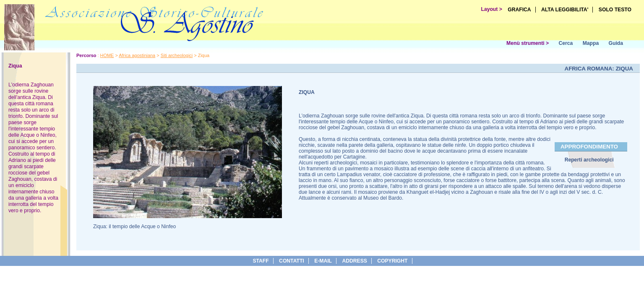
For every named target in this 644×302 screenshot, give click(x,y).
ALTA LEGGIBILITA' (565, 10)
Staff (261, 261)
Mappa (591, 43)
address (354, 261)
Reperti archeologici (589, 160)
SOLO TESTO (615, 10)
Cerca (566, 43)
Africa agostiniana (137, 55)
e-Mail (323, 261)
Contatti (292, 261)
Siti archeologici (177, 55)
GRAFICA (519, 10)
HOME (107, 55)
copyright (392, 261)
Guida (616, 43)
